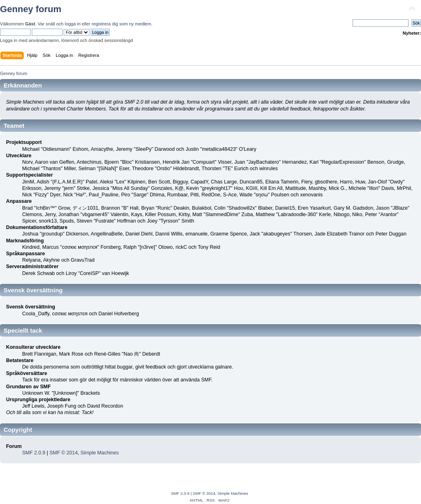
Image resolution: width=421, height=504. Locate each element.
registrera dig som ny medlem (121, 24)
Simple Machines (100, 453)
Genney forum (31, 9)
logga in (73, 24)
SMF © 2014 (64, 453)
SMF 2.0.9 (34, 453)
